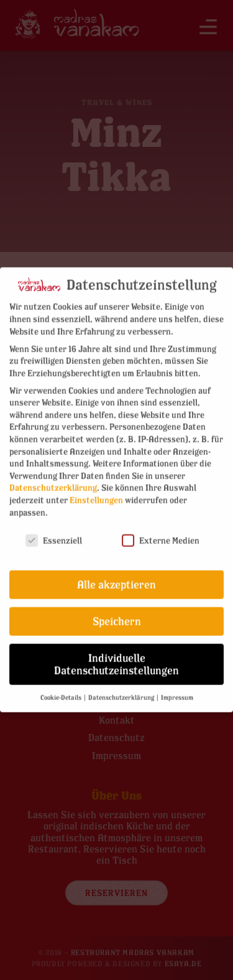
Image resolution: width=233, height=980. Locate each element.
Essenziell (54, 535)
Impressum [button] (177, 691)
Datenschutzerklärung (53, 482)
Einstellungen (96, 494)
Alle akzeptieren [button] (116, 579)
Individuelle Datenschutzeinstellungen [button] (116, 659)
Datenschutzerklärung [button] (122, 691)
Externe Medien (161, 535)
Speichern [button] (117, 616)
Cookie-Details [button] (62, 691)
